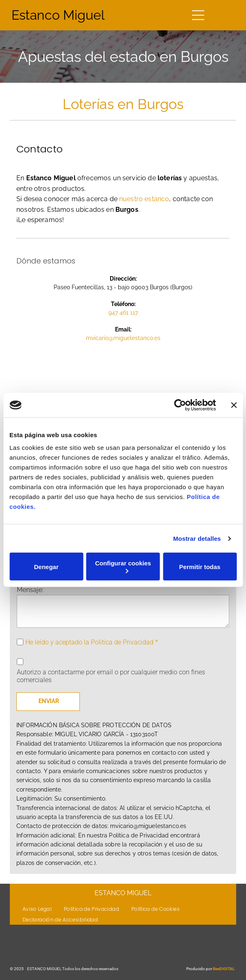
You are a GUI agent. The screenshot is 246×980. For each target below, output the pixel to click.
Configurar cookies (123, 566)
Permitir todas (200, 567)
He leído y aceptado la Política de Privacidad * (92, 642)
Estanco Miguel (58, 15)
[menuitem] (37, 909)
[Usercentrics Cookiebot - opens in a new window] (180, 405)
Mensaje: (30, 590)
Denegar (46, 567)
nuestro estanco (144, 199)
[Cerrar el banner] (234, 405)
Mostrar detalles (197, 539)
